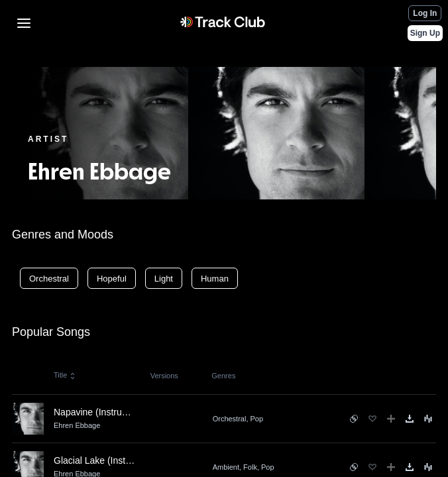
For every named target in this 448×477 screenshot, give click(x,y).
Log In (425, 13)
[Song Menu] (428, 419)
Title (65, 375)
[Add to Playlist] (391, 419)
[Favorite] (372, 419)
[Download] (410, 419)
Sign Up (425, 33)
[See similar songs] (354, 419)
